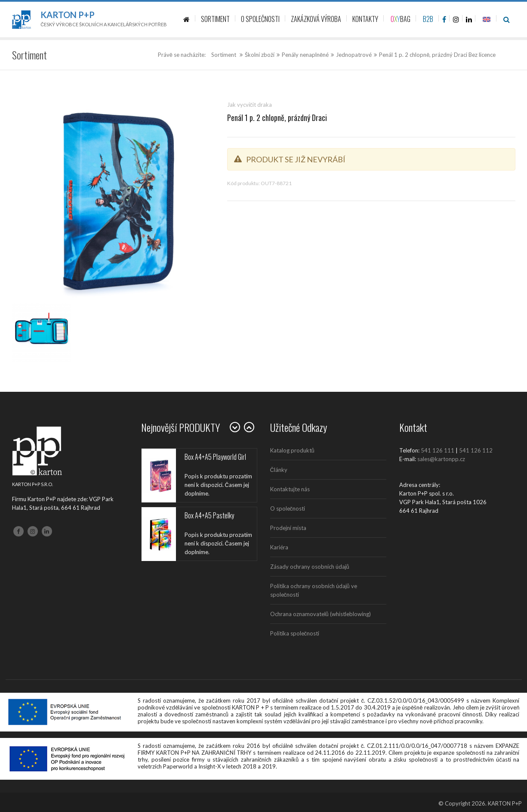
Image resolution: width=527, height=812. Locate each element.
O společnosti (288, 508)
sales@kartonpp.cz (441, 459)
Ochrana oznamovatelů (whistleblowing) (321, 614)
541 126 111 (438, 450)
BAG (401, 19)
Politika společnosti (295, 633)
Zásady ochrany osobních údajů (310, 567)
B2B (428, 19)
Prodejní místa (288, 528)
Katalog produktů (292, 450)
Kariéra (279, 547)
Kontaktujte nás (290, 489)
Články (279, 470)
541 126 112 (476, 450)
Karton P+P (68, 15)
